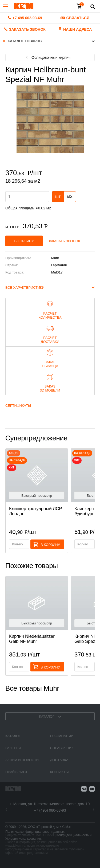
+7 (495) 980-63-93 (50, 810)
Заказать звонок (64, 241)
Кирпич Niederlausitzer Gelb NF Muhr (32, 639)
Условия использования (23, 839)
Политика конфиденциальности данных (35, 832)
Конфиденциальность (73, 835)
